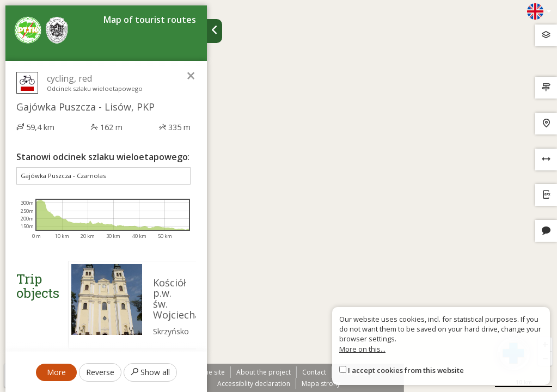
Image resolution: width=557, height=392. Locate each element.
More (56, 372)
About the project (264, 372)
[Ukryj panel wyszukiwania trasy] (215, 31)
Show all (150, 372)
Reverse (100, 372)
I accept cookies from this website (406, 370)
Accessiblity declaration (254, 384)
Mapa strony (321, 384)
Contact (314, 372)
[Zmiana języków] (539, 11)
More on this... (362, 349)
